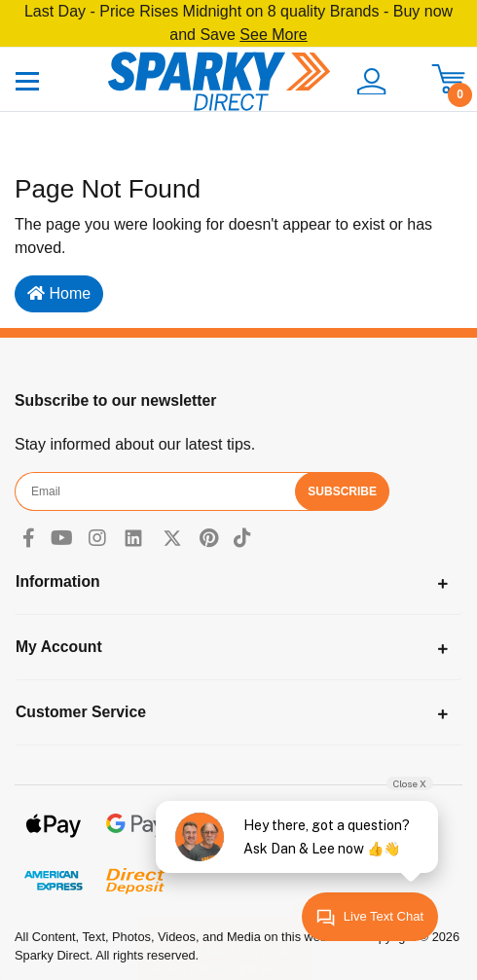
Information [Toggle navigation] (58, 581)
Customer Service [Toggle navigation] (81, 712)
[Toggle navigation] (27, 80)
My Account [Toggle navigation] (59, 647)
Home (59, 293)
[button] (370, 82)
